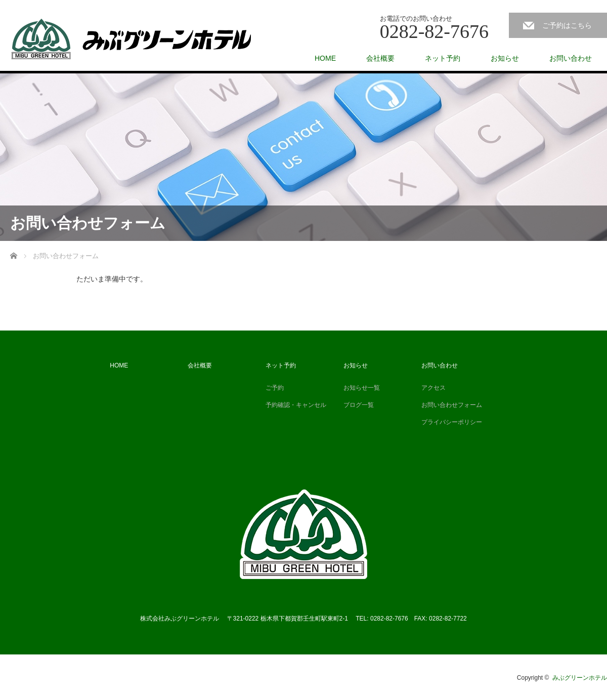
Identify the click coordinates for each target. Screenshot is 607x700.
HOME (325, 58)
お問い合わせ (571, 58)
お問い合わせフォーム (452, 405)
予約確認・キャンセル (296, 405)
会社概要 (380, 58)
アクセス (433, 388)
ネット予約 (443, 58)
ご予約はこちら (567, 25)
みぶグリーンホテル (580, 678)
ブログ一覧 (359, 405)
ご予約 (275, 388)
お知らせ (505, 58)
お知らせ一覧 (362, 388)
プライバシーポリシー (452, 422)
